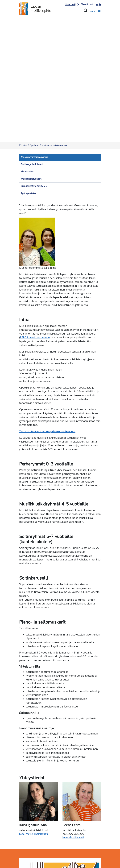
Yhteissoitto (28, 172)
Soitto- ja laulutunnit (32, 164)
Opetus (34, 145)
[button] (93, 12)
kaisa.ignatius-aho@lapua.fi (33, 834)
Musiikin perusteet (31, 179)
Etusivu (23, 145)
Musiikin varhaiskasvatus (34, 157)
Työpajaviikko (28, 193)
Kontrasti (70, 4)
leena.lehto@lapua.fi (73, 837)
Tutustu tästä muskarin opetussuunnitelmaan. (47, 431)
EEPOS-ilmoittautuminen (35, 337)
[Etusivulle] (35, 8)
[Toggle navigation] (24, 200)
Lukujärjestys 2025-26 (34, 186)
